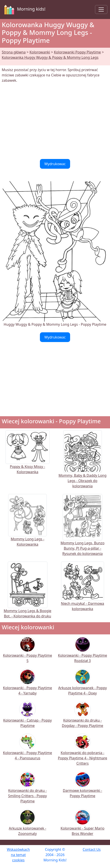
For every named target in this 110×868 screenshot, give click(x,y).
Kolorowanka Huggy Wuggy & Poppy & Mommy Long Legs (50, 57)
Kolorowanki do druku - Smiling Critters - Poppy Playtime (28, 790)
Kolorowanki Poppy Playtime (77, 52)
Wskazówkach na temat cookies (18, 855)
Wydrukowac (55, 164)
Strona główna (14, 52)
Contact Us (92, 849)
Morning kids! (24, 9)
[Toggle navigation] (101, 9)
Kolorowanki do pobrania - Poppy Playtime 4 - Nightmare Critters (82, 752)
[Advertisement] (55, 121)
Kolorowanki (40, 52)
